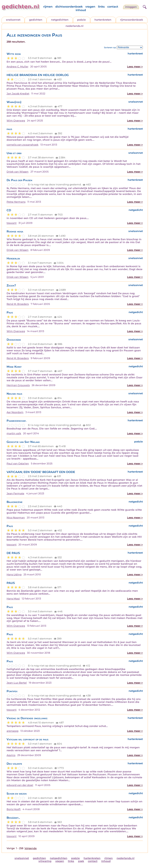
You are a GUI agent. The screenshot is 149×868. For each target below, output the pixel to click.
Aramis (11, 755)
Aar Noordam (15, 412)
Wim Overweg (16, 121)
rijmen (48, 7)
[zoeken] (144, 6)
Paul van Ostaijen (18, 464)
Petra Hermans (16, 202)
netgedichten (60, 20)
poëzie (81, 20)
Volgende (31, 848)
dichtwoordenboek (69, 7)
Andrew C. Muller (17, 67)
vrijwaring (45, 861)
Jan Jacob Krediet (18, 94)
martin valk (14, 433)
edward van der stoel (20, 785)
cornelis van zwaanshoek (23, 145)
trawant (12, 223)
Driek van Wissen (18, 172)
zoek (81, 861)
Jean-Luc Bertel (17, 683)
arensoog (13, 731)
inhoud (81, 10)
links (101, 7)
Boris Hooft (14, 809)
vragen (90, 7)
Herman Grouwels (18, 385)
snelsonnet (13, 20)
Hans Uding (14, 574)
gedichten (36, 20)
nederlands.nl (74, 26)
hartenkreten (103, 20)
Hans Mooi (13, 599)
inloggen (131, 7)
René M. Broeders (18, 304)
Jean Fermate (15, 493)
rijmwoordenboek (132, 20)
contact (113, 7)
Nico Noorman (16, 518)
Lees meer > (135, 67)
